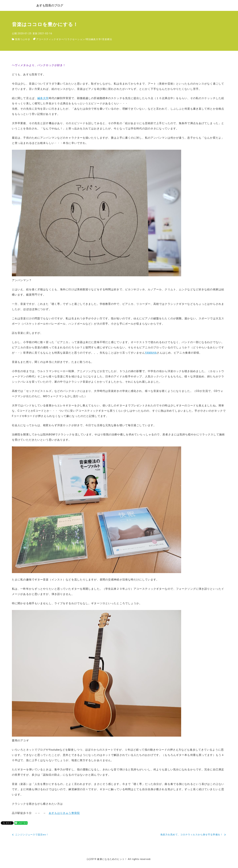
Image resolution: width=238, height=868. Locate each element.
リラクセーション (75, 40)
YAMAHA (151, 354)
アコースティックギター (50, 40)
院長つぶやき (23, 40)
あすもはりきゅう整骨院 (64, 814)
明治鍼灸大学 (93, 40)
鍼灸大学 (43, 99)
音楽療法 (107, 40)
